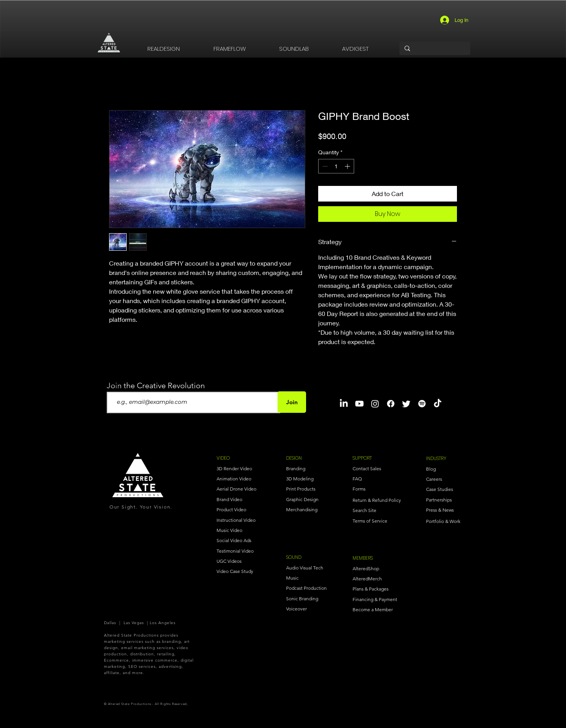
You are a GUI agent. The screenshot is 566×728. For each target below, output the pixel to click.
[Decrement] (324, 166)
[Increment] (348, 166)
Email (114, 385)
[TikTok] (438, 404)
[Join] (292, 402)
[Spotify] (422, 404)
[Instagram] (375, 404)
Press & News (440, 510)
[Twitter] (406, 404)
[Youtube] (359, 404)
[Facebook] (391, 404)
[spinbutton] (336, 166)
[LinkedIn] (344, 404)
